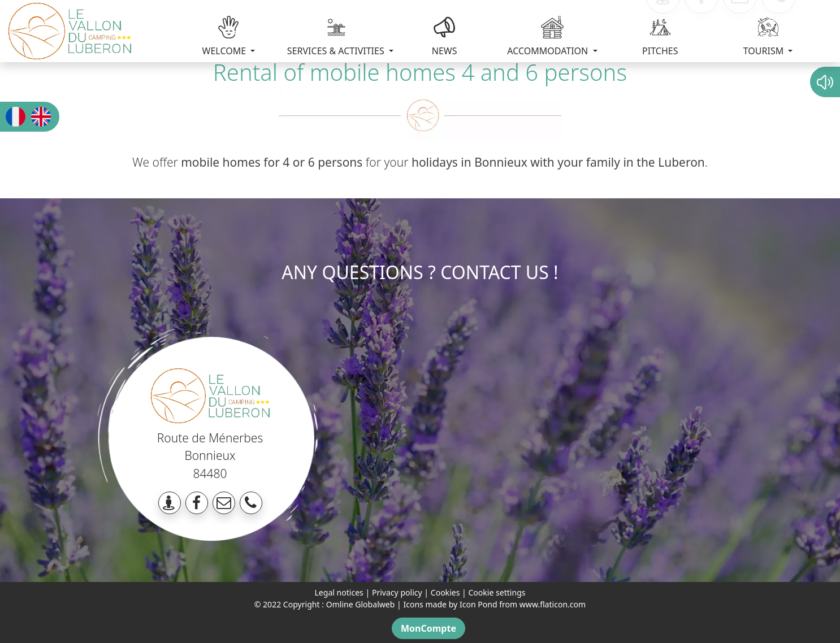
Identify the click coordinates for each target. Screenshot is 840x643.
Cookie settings (497, 592)
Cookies (445, 592)
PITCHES (660, 36)
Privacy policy (397, 592)
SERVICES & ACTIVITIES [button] (337, 36)
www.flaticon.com (553, 604)
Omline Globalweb (361, 604)
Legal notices (339, 592)
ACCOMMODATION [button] (549, 36)
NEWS (445, 36)
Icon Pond (479, 604)
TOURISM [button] (765, 36)
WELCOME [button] (226, 36)
